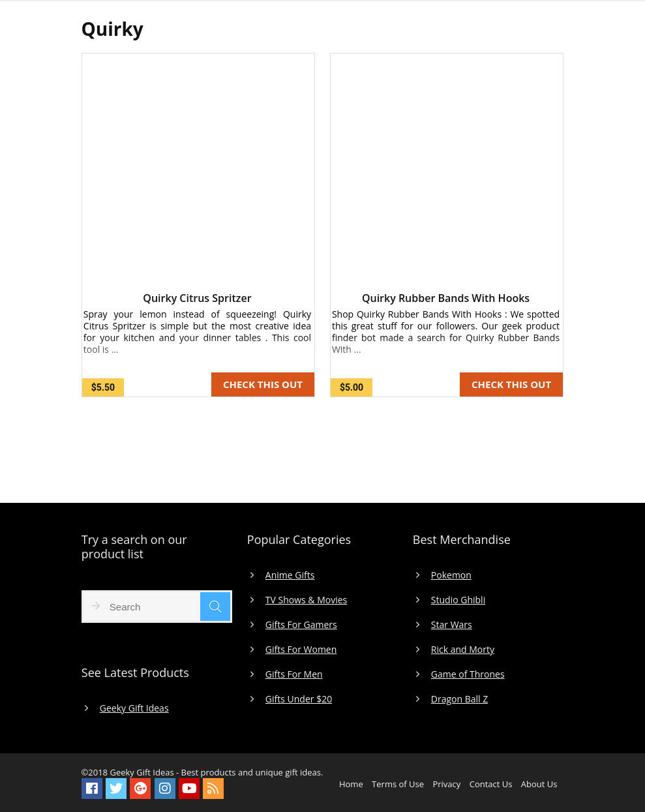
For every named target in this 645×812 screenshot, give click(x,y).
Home (351, 784)
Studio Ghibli (458, 600)
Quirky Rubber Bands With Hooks (446, 298)
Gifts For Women (301, 650)
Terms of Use (398, 784)
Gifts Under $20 (299, 699)
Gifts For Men (294, 674)
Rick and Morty (463, 650)
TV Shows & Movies (306, 600)
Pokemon (451, 575)
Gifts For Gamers (301, 625)
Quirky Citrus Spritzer (197, 298)
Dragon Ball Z (459, 699)
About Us (539, 784)
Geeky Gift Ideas (134, 708)
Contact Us (491, 784)
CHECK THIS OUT (263, 384)
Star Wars (452, 625)
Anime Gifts (290, 575)
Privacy (446, 784)
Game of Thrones (468, 674)
